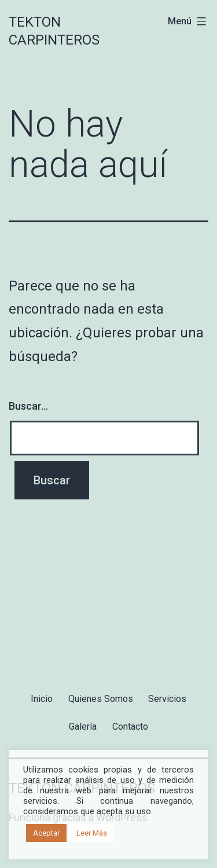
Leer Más (92, 833)
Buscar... (28, 406)
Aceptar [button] (46, 833)
